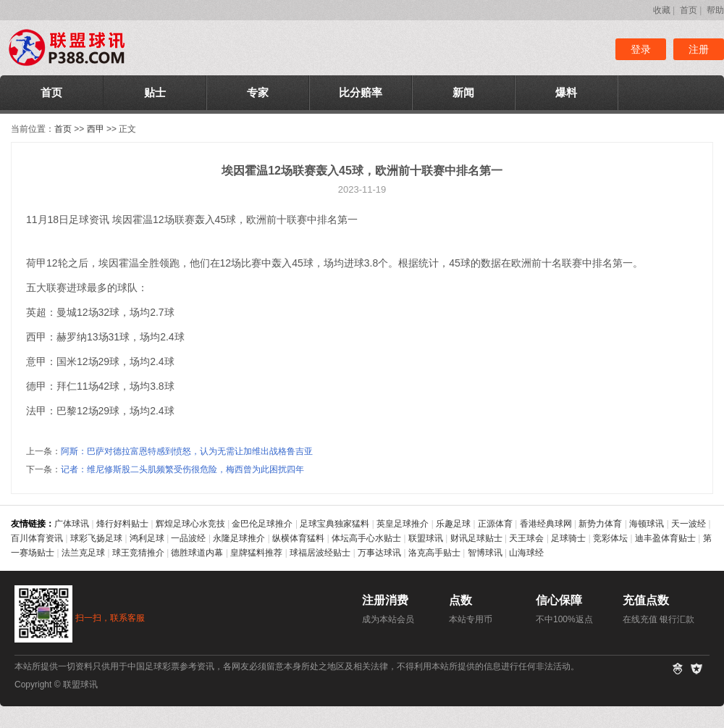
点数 (460, 600)
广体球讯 (72, 524)
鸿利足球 (147, 538)
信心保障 (559, 600)
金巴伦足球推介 (262, 524)
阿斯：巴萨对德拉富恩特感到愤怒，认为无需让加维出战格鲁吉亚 (187, 451)
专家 (258, 92)
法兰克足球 (83, 553)
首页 (689, 10)
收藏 (662, 10)
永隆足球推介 (239, 538)
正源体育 (495, 524)
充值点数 (646, 600)
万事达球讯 (379, 553)
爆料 (566, 92)
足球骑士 (568, 538)
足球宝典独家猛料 (334, 524)
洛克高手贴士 (434, 553)
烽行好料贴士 (122, 524)
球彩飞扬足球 (96, 538)
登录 (641, 49)
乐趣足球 (453, 524)
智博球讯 (485, 553)
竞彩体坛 (610, 538)
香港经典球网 (546, 524)
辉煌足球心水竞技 (190, 524)
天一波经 (689, 524)
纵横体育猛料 (298, 538)
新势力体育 (600, 524)
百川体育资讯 (37, 538)
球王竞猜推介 (138, 553)
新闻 (463, 92)
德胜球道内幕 (197, 553)
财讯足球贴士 (476, 538)
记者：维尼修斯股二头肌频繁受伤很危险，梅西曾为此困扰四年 (182, 469)
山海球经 (526, 553)
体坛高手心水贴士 (366, 538)
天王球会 (526, 538)
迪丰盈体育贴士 (665, 538)
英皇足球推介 (403, 524)
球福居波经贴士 (320, 553)
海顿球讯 (647, 524)
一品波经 (188, 538)
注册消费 (385, 600)
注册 (699, 49)
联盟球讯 (426, 538)
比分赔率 (361, 92)
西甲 (96, 129)
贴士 (155, 92)
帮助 (715, 10)
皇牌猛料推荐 (256, 553)
